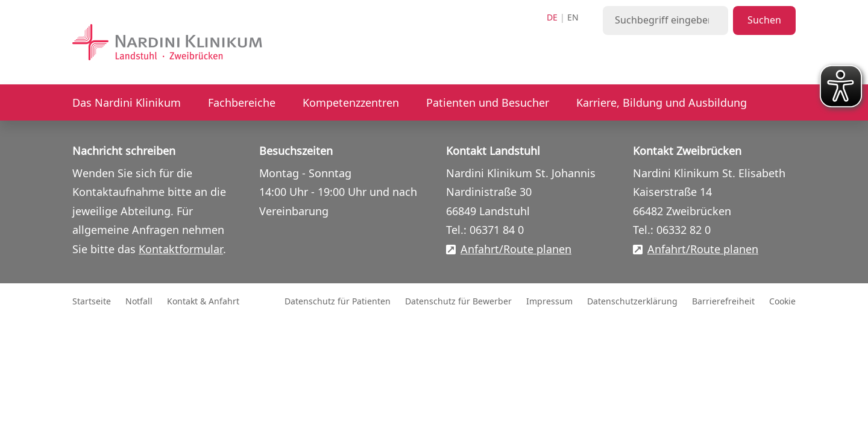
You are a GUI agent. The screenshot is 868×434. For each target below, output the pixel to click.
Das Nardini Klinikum (127, 103)
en (573, 18)
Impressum (549, 302)
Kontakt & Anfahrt (203, 302)
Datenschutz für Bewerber (458, 302)
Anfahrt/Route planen (516, 250)
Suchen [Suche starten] (764, 20)
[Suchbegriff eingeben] (665, 20)
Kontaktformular (181, 250)
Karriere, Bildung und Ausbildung (662, 103)
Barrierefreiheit (723, 302)
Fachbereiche (242, 103)
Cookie (782, 302)
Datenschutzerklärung (632, 302)
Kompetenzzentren (351, 103)
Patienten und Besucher (488, 103)
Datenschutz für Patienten (338, 302)
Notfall (139, 302)
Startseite (92, 302)
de (552, 18)
